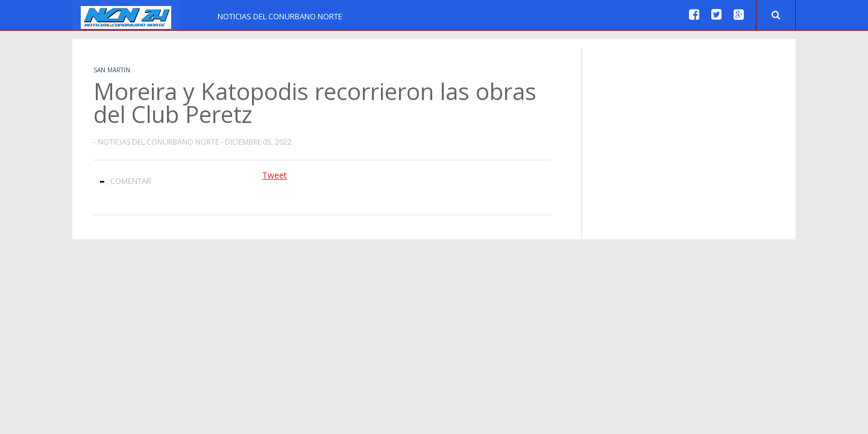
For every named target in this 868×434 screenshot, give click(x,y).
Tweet (275, 175)
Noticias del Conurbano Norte (280, 16)
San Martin (112, 70)
